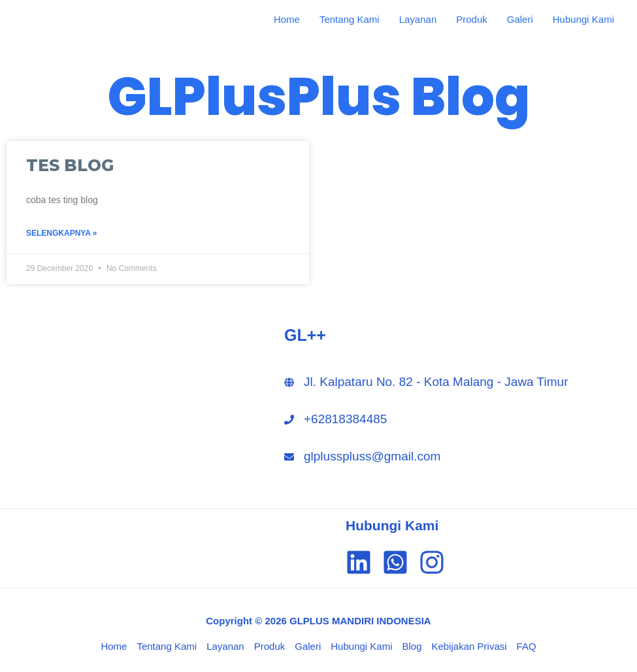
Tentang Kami (350, 19)
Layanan (418, 19)
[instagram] (436, 562)
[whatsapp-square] (399, 562)
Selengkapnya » (61, 233)
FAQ (527, 646)
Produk (472, 19)
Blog (412, 646)
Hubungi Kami (583, 19)
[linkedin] (363, 562)
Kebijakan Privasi (469, 646)
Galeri (520, 19)
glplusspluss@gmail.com (372, 456)
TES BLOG (70, 165)
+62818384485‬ (345, 419)
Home (287, 19)
